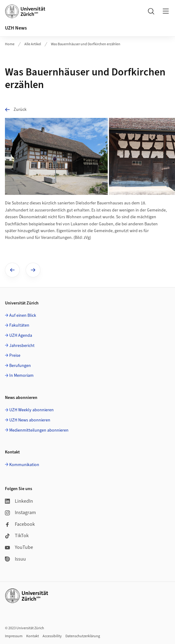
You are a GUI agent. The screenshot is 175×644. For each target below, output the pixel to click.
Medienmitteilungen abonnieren (39, 430)
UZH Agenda (21, 336)
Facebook (20, 524)
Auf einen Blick (23, 316)
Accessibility (52, 636)
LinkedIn (19, 501)
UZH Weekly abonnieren (31, 410)
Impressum (14, 636)
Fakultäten (19, 325)
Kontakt (33, 636)
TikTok (17, 536)
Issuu (15, 559)
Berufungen (20, 366)
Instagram (20, 513)
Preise (15, 356)
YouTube (19, 547)
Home (10, 44)
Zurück (16, 109)
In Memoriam (21, 376)
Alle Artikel (33, 44)
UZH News (16, 28)
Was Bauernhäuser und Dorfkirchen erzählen (86, 44)
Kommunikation (24, 465)
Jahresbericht (22, 346)
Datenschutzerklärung (83, 636)
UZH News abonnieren (30, 420)
